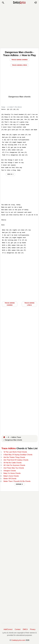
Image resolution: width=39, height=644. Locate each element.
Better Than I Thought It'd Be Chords (17, 481)
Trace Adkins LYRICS (29, 304)
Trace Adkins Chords (19, 60)
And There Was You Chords (14, 468)
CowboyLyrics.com (18, 640)
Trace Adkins (9, 448)
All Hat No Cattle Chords (13, 463)
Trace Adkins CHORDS (10, 304)
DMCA (25, 629)
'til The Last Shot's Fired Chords (15, 452)
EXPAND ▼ (19, 484)
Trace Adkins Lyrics (20, 65)
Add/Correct (8, 629)
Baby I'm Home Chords (12, 473)
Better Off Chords (10, 479)
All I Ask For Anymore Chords (14, 465)
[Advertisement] (19, 26)
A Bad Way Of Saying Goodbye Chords (18, 455)
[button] (3, 3)
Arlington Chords (10, 471)
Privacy (33, 629)
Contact (18, 629)
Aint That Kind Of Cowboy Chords (16, 460)
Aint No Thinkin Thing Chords (14, 457)
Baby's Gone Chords (11, 476)
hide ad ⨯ (10, 174)
